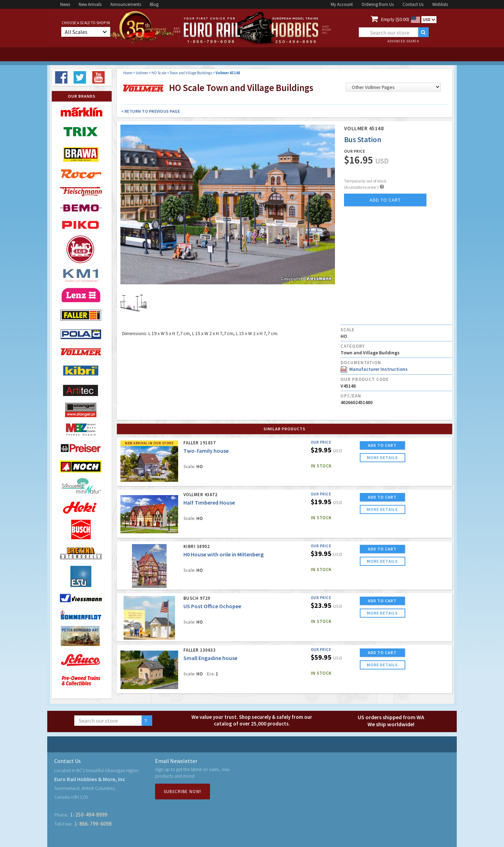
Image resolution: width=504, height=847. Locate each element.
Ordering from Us (378, 4)
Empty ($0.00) (395, 19)
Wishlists (440, 4)
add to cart (385, 200)
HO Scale (159, 73)
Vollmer (142, 73)
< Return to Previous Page (151, 111)
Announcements (126, 4)
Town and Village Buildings (191, 73)
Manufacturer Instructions (374, 369)
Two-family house (206, 451)
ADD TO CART (382, 445)
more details (382, 457)
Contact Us (413, 4)
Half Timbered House (209, 502)
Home (128, 73)
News (65, 4)
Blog (154, 4)
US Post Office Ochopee (212, 606)
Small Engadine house (210, 658)
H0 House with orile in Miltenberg (223, 554)
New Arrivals (90, 4)
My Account (342, 4)
